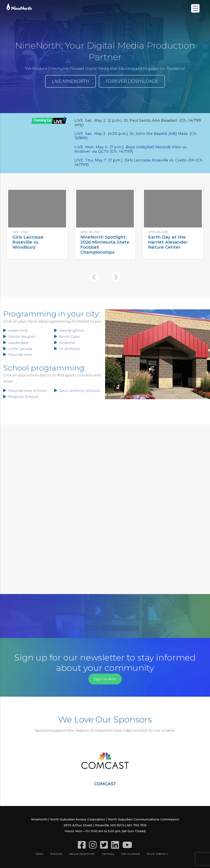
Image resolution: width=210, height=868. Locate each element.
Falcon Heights (22, 337)
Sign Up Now (105, 679)
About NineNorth (82, 854)
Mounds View (20, 355)
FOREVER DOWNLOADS (132, 81)
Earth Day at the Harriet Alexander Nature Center (168, 242)
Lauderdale (18, 343)
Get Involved (130, 854)
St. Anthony (70, 349)
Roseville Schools (23, 397)
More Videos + (157, 854)
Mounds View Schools (28, 391)
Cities (39, 854)
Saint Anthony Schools (79, 391)
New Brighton (72, 331)
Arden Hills (18, 331)
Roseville (67, 343)
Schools (56, 854)
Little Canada (20, 349)
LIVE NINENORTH (70, 81)
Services (108, 854)
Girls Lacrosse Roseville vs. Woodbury (28, 242)
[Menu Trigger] (195, 8)
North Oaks (69, 337)
